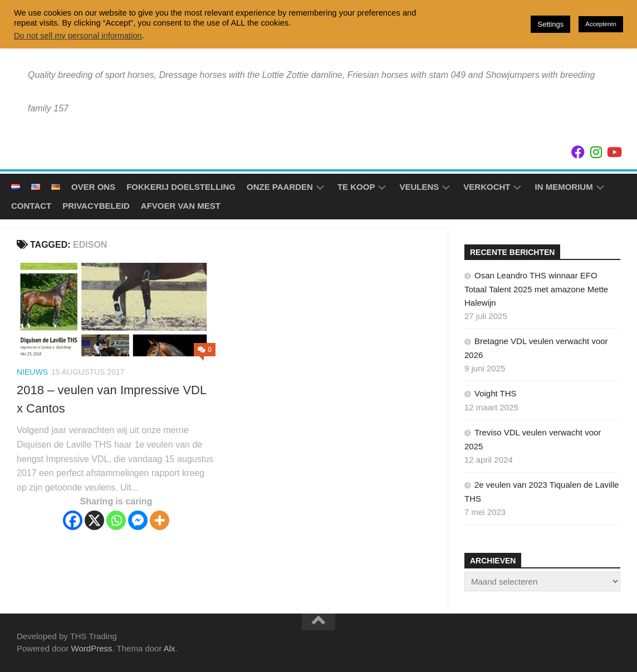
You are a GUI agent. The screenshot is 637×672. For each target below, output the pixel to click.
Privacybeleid (96, 206)
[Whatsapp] (116, 520)
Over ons (93, 187)
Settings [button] (550, 24)
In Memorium (563, 187)
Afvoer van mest (181, 206)
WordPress (92, 648)
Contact (31, 206)
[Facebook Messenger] (138, 520)
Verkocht (487, 187)
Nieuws (32, 372)
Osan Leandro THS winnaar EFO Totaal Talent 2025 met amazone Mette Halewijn (536, 289)
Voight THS (496, 393)
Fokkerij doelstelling (181, 187)
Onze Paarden (280, 187)
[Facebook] (73, 520)
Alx (170, 648)
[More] (160, 520)
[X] (94, 520)
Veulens (419, 187)
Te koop (356, 187)
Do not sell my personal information (78, 36)
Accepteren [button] (601, 24)
